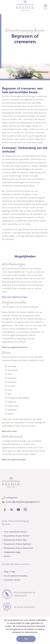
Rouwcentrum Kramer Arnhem (16, 536)
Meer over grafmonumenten (15, 347)
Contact (6, 556)
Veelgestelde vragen (11, 552)
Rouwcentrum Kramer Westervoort (17, 548)
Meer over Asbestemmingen (15, 297)
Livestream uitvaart (11, 580)
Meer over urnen (9, 431)
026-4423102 (12, 498)
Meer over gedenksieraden (14, 460)
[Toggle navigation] (46, 7)
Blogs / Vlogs (9, 572)
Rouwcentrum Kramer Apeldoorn (17, 544)
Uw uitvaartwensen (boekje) (15, 576)
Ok (26, 639)
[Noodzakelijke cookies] (47, 621)
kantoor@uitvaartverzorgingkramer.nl (23, 502)
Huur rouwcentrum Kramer (14, 532)
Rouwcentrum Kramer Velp (14, 540)
